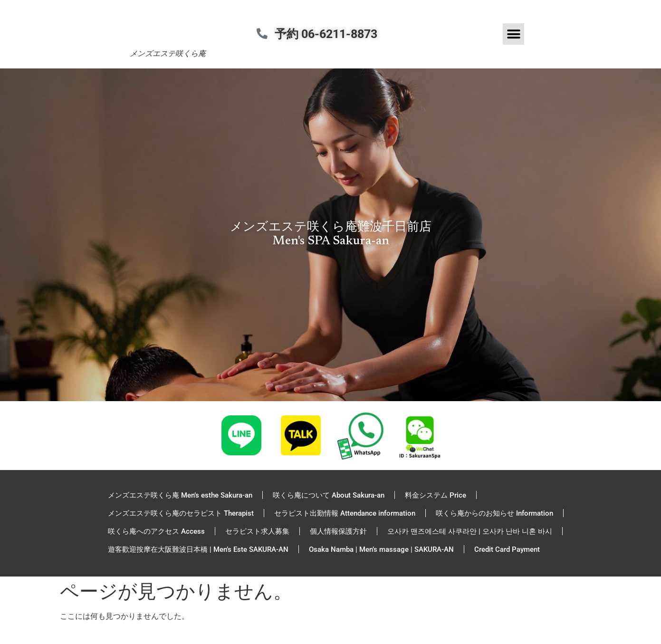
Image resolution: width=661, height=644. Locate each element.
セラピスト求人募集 (257, 531)
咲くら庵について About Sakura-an (329, 495)
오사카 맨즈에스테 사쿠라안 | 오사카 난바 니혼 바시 (470, 531)
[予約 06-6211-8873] (265, 34)
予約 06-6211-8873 (332, 34)
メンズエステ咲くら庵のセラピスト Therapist (181, 513)
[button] (513, 34)
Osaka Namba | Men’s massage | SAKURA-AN (381, 549)
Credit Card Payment (507, 549)
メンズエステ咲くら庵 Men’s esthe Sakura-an (180, 495)
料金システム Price (436, 495)
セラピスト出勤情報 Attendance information (345, 513)
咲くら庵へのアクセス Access (156, 531)
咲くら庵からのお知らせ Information (494, 513)
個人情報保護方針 (338, 531)
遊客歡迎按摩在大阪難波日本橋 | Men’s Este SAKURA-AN (198, 549)
